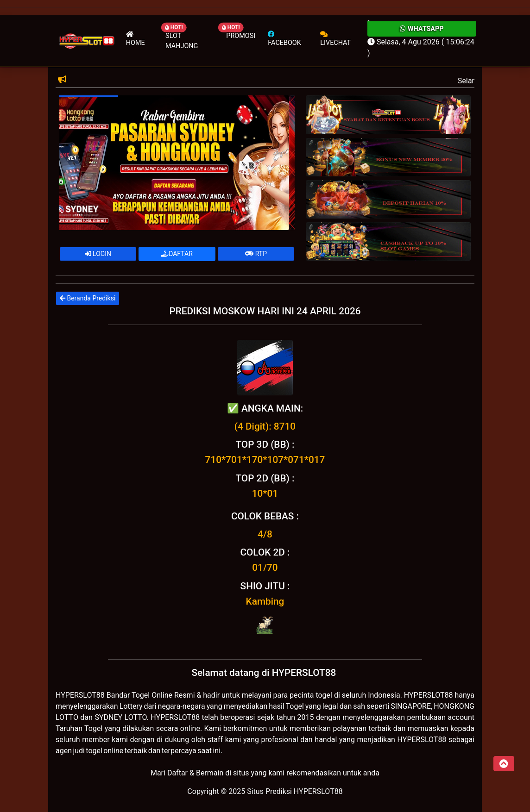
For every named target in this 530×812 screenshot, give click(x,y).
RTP (256, 254)
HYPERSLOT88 (80, 695)
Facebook (284, 39)
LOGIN (98, 254)
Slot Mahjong (182, 41)
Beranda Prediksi (88, 298)
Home (136, 39)
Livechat (335, 39)
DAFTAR (177, 254)
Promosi (241, 36)
